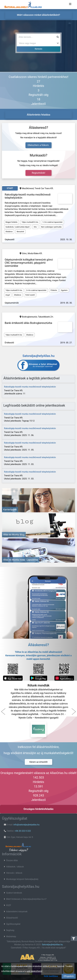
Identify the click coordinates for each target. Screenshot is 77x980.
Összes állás (12, 860)
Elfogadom (69, 976)
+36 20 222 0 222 (23, 831)
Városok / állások (14, 873)
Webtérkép (11, 936)
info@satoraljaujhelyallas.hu (26, 825)
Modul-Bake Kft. (35, 253)
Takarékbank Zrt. (46, 317)
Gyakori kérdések (14, 893)
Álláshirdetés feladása (39, 115)
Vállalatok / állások (15, 867)
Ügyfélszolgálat (13, 924)
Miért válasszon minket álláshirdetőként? (38, 15)
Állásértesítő (12, 918)
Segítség (10, 930)
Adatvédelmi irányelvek (17, 912)
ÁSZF (9, 905)
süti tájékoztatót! (35, 971)
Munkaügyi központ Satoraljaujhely (22, 879)
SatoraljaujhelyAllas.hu (52, 945)
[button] (3, 712)
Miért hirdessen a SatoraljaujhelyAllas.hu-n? (26, 899)
